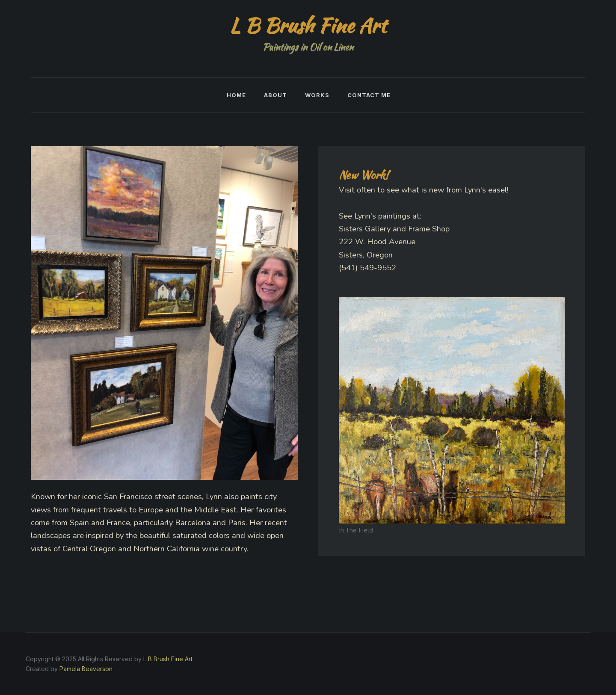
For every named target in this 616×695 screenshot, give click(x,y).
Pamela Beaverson (86, 669)
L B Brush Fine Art (168, 659)
